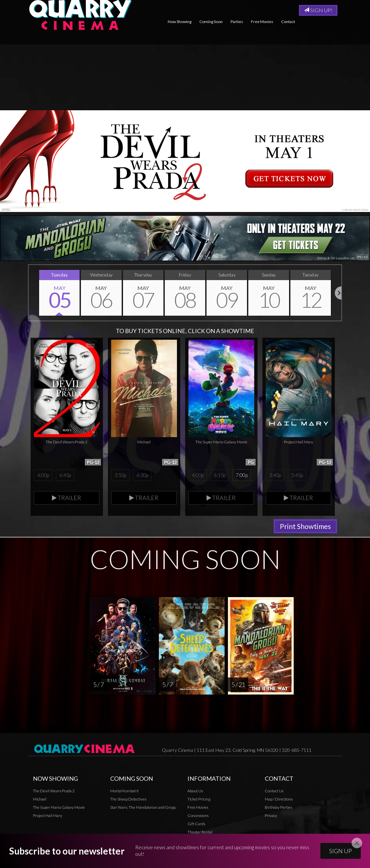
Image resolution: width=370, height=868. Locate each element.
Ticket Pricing (199, 799)
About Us (195, 791)
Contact (288, 22)
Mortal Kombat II (124, 791)
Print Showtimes (305, 526)
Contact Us (274, 791)
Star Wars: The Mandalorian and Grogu (143, 807)
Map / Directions (279, 799)
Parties (237, 22)
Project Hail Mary (48, 815)
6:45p (65, 475)
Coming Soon (211, 22)
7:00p (242, 475)
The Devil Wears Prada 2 (54, 791)
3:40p (275, 475)
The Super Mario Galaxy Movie (59, 807)
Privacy (194, 840)
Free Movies (262, 22)
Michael (40, 799)
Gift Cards (196, 824)
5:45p (297, 475)
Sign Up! (318, 10)
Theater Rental (200, 832)
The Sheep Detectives (128, 799)
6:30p (142, 475)
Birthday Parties (278, 807)
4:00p (43, 475)
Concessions (198, 815)
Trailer (67, 498)
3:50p (120, 475)
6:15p (220, 475)
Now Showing (180, 22)
